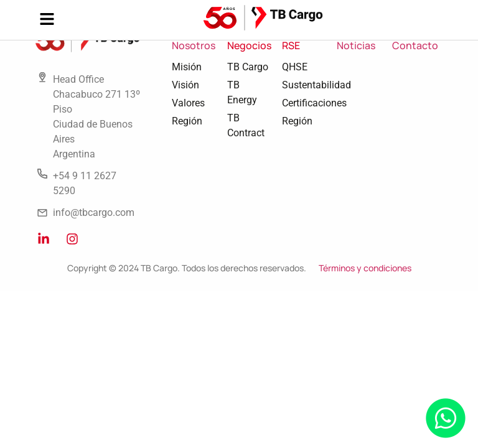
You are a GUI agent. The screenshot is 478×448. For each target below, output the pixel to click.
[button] (47, 20)
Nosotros (194, 45)
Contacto (415, 45)
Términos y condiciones (365, 268)
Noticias (356, 45)
